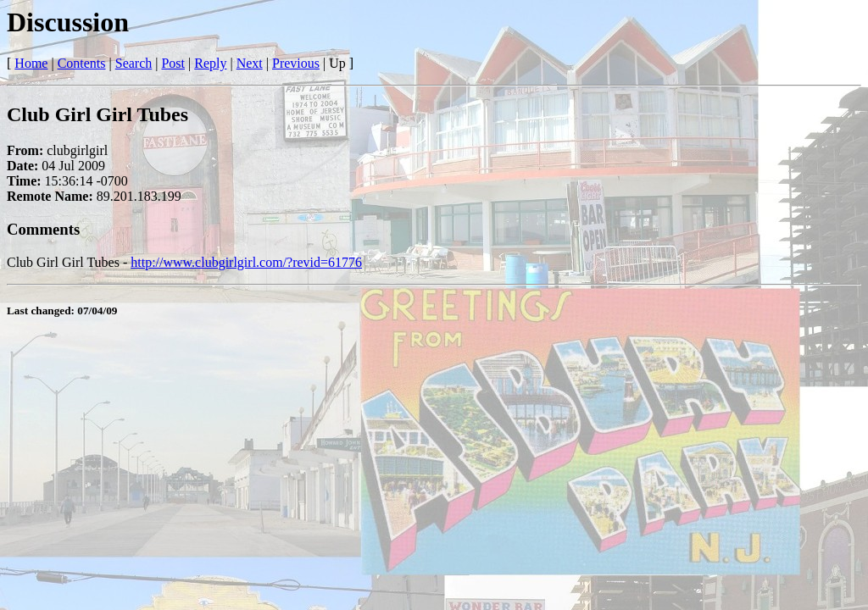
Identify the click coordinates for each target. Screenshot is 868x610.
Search (134, 63)
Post (173, 63)
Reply (210, 63)
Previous (296, 63)
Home (31, 63)
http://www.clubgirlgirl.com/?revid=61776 (246, 262)
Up (337, 63)
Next (250, 63)
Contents (82, 63)
